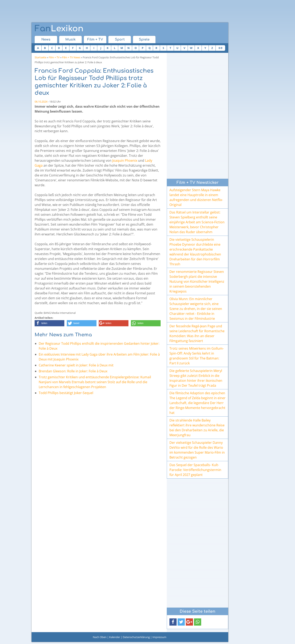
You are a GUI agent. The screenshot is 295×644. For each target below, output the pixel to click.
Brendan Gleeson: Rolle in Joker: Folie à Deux (73, 371)
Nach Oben (100, 637)
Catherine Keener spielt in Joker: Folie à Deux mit (76, 365)
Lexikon (59, 29)
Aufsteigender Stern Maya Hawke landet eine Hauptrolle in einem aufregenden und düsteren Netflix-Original (196, 197)
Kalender (115, 637)
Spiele (144, 40)
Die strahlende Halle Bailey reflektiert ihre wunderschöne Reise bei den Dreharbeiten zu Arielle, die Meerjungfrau (197, 428)
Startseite (40, 57)
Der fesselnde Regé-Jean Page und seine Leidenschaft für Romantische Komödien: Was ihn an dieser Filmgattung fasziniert (197, 333)
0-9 (220, 48)
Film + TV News (71, 57)
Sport (120, 40)
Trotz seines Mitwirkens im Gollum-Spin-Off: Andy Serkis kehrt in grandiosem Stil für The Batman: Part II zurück (197, 356)
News (46, 40)
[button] (49, 323)
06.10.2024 (41, 102)
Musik (70, 40)
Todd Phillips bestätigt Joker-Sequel (66, 393)
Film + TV (95, 40)
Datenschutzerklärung (136, 637)
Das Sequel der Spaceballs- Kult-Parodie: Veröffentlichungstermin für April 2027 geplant (195, 470)
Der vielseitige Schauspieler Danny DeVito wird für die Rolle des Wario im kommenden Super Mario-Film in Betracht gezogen (197, 450)
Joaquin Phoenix (125, 160)
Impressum (159, 637)
